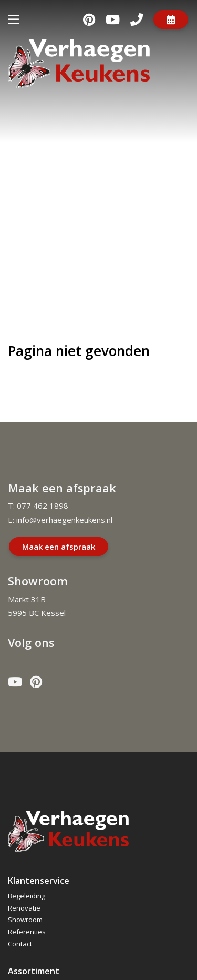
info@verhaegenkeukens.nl (64, 520)
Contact (20, 944)
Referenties (27, 932)
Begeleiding (27, 896)
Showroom (25, 920)
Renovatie (24, 908)
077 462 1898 (43, 506)
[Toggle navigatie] (13, 19)
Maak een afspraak (59, 547)
